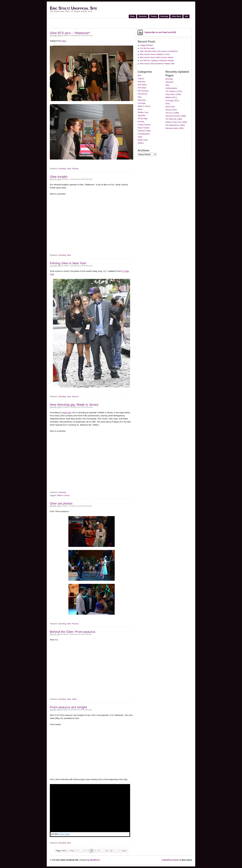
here (64, 41)
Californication (171, 88)
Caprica (141, 79)
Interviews (142, 100)
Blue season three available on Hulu (155, 54)
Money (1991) (171, 110)
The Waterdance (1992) (175, 125)
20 (111, 851)
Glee (69, 169)
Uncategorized (144, 134)
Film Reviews (143, 91)
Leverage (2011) (172, 101)
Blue (140, 75)
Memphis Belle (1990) (174, 128)
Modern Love (143, 112)
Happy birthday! (146, 45)
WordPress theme (171, 860)
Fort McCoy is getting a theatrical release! (157, 61)
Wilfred (141, 143)
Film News (142, 88)
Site (186, 16)
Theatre (154, 16)
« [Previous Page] (77, 851)
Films (132, 16)
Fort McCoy (142, 94)
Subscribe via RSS (160, 32)
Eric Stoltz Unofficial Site (73, 8)
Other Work (176, 16)
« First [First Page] (71, 851)
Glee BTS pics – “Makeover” (70, 33)
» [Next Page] (119, 851)
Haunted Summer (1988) (176, 116)
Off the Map (142, 119)
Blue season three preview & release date (157, 64)
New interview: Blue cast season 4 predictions (159, 51)
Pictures (75, 169)
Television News (144, 131)
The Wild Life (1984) (174, 119)
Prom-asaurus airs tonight (68, 707)
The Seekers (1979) (174, 91)
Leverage (142, 103)
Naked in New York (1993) (176, 122)
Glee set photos (61, 503)
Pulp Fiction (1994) (173, 94)
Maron (140, 109)
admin (66, 35)
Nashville (141, 116)
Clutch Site (66, 413)
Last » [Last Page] (125, 851)
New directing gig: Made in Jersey (74, 405)
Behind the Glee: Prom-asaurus (73, 632)
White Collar (143, 140)
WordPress (95, 860)
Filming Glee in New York (68, 263)
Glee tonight (59, 177)
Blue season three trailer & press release (157, 57)
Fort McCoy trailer (147, 48)
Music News (65, 834)
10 (107, 851)
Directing (164, 16)
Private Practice (144, 125)
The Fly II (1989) (172, 113)
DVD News (142, 85)
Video (74, 699)
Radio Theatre (144, 128)
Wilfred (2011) (171, 97)
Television (143, 16)
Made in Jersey (63, 495)
